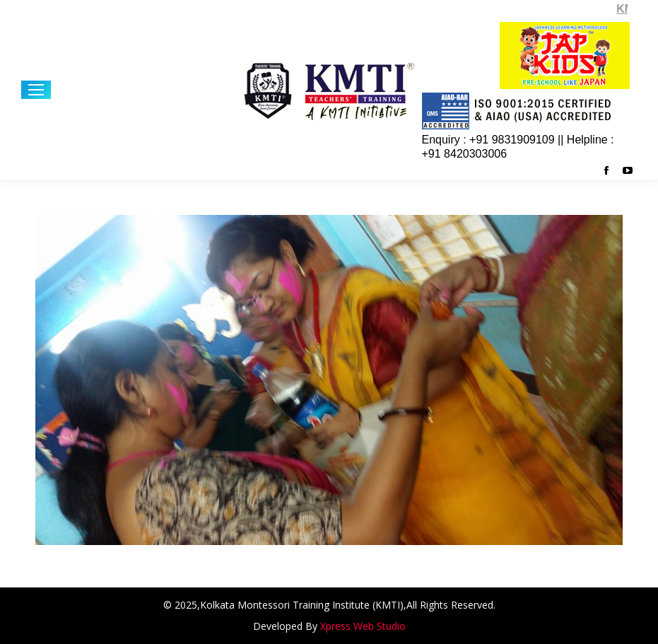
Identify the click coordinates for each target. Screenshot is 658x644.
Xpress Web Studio (363, 626)
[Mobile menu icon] (36, 90)
